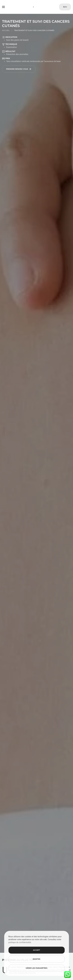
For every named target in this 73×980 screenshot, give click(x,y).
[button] (3, 7)
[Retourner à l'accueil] (36, 7)
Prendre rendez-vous (19, 69)
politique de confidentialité (20, 942)
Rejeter (36, 959)
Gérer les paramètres (37, 968)
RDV (65, 7)
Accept (36, 950)
